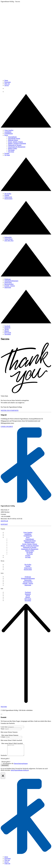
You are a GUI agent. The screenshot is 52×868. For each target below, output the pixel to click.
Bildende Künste (13, 140)
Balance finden (13, 148)
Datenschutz (8, 282)
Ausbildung (8, 132)
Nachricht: (4, 758)
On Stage (7, 155)
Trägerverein (8, 197)
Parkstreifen (8, 237)
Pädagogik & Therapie (15, 145)
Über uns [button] (7, 84)
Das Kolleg (8, 194)
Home (6, 80)
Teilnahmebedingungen (11, 281)
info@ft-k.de (4, 521)
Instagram (7, 328)
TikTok (7, 329)
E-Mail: (3, 737)
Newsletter (8, 334)
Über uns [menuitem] (7, 862)
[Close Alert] (3, 778)
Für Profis (11, 152)
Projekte (7, 153)
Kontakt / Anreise (10, 286)
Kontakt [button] (4, 524)
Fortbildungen (9, 133)
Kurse (6, 135)
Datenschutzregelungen (21, 766)
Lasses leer (4, 727)
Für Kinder (11, 150)
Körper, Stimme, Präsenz (15, 142)
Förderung (8, 279)
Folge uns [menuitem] (7, 866)
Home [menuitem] (6, 859)
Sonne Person (8, 239)
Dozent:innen (8, 199)
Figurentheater (12, 137)
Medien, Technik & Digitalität (17, 143)
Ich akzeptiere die (15, 766)
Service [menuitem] (7, 864)
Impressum (8, 287)
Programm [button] (8, 82)
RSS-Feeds (8, 333)
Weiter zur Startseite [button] (10, 410)
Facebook (7, 326)
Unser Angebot (9, 130)
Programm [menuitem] (8, 861)
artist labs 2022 (9, 241)
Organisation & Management (17, 147)
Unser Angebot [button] (7, 427)
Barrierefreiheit (9, 284)
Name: (3, 729)
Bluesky (7, 331)
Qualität (7, 195)
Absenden (5, 768)
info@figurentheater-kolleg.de (20, 772)
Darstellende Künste (14, 138)
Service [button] (7, 85)
